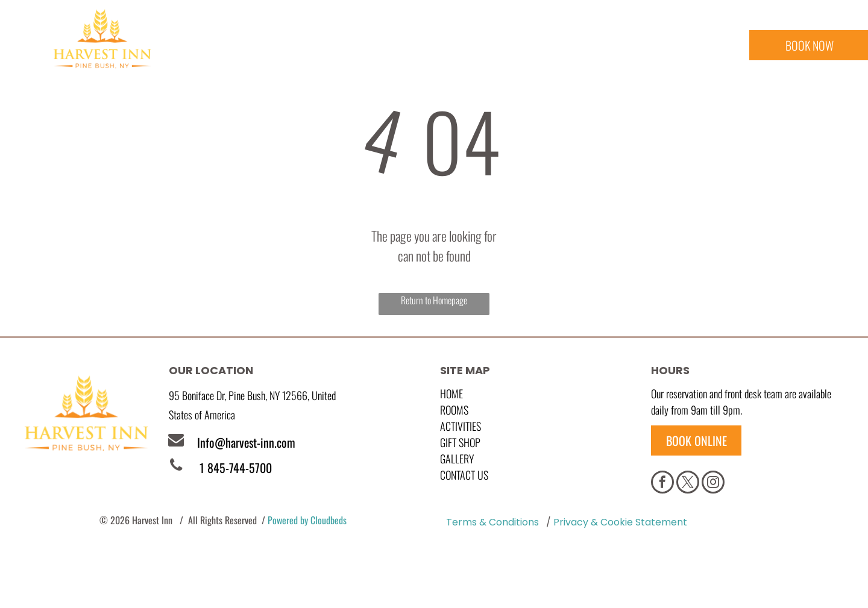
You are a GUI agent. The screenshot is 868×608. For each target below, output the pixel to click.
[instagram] (713, 484)
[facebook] (662, 484)
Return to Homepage (434, 300)
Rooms (454, 410)
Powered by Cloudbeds (307, 520)
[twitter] (688, 484)
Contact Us (464, 475)
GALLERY (457, 459)
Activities (461, 426)
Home (451, 393)
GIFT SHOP (460, 442)
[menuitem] (250, 49)
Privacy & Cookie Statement (620, 522)
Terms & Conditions (492, 522)
